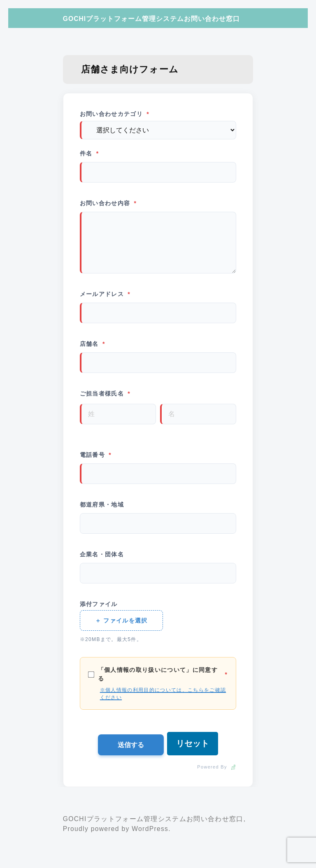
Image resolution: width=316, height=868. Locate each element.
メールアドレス (105, 293)
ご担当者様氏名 (105, 393)
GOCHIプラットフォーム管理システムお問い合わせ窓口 (151, 19)
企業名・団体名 (102, 553)
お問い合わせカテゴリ (115, 114)
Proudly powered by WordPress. (117, 828)
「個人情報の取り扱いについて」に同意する (158, 673)
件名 (89, 153)
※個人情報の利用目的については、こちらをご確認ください (163, 693)
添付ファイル (99, 603)
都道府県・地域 (102, 504)
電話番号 (96, 454)
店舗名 (93, 343)
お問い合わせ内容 (108, 203)
